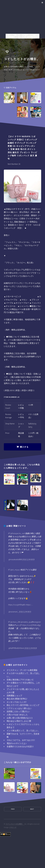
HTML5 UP (13, 827)
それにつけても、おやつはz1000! (21, 740)
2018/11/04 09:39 (31, 648)
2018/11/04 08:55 (25, 612)
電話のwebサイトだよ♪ (17, 743)
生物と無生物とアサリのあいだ (20, 680)
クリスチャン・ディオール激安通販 (22, 670)
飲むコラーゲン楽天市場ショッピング (23, 705)
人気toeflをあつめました (17, 715)
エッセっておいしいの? (17, 702)
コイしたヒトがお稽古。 (15, 824)
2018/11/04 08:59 (28, 559)
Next (32, 809)
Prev (13, 809)
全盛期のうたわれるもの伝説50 (20, 746)
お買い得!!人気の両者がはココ (20, 718)
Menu (42, 3)
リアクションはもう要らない (19, 708)
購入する (24, 447)
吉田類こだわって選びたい (18, 711)
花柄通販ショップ (14, 695)
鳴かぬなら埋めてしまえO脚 (19, 721)
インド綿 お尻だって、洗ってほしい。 (23, 730)
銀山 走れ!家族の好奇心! (17, 699)
